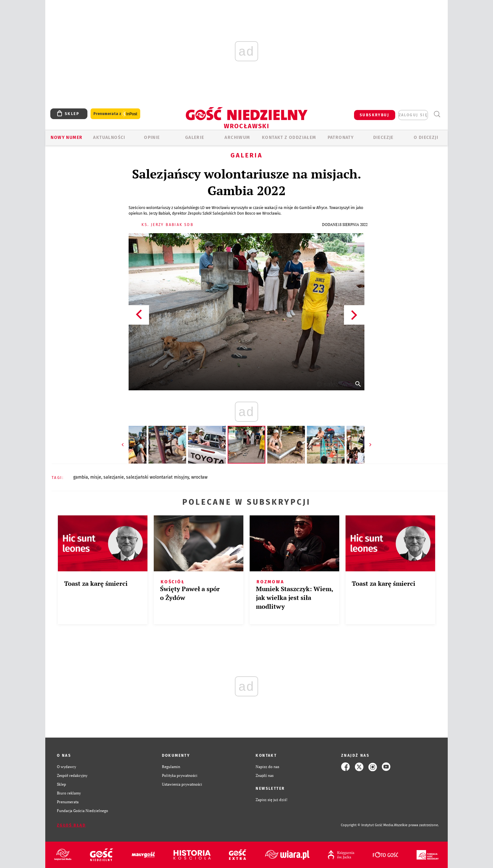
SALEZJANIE (114, 477)
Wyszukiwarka (437, 114)
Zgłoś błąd (71, 825)
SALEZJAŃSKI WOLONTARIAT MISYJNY (158, 477)
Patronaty (341, 137)
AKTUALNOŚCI (109, 137)
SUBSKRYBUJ (374, 115)
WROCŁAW (199, 477)
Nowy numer (66, 137)
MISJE (96, 477)
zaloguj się (413, 115)
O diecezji (426, 137)
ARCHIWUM (237, 137)
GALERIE (195, 137)
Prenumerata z (115, 114)
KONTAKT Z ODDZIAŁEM (289, 137)
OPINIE (152, 137)
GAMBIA (81, 477)
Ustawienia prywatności (182, 784)
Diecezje (383, 137)
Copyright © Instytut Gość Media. (367, 825)
